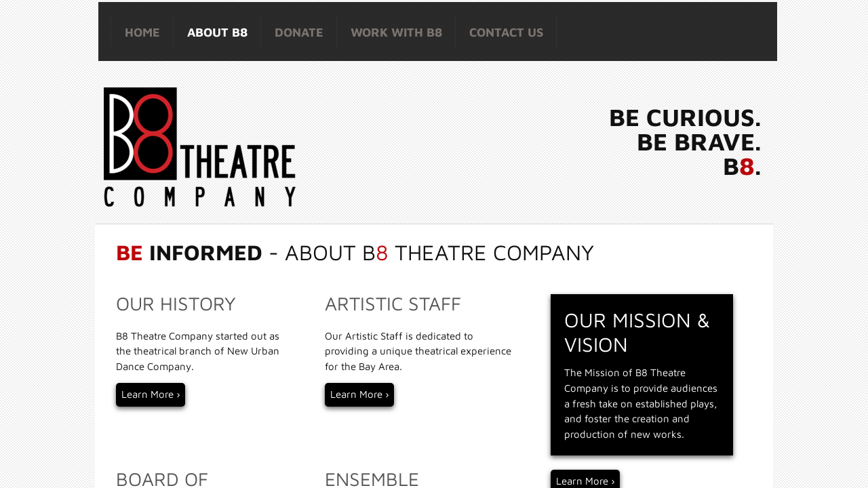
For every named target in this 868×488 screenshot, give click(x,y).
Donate (299, 32)
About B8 (217, 32)
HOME (142, 32)
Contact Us (506, 32)
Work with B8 (396, 32)
